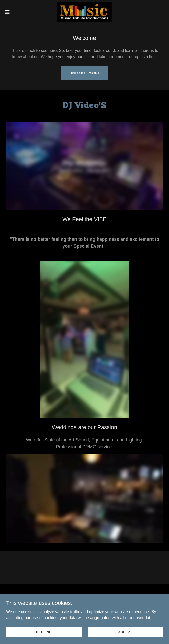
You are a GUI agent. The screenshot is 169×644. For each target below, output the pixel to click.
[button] (14, 12)
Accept (125, 632)
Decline (44, 632)
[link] (84, 12)
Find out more (84, 73)
